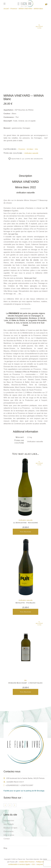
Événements (9, 831)
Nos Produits (9, 824)
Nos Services (9, 821)
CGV (33, 864)
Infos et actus (9, 835)
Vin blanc (30, 149)
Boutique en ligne (10, 828)
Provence (22, 149)
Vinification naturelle (31, 153)
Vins (36, 149)
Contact (7, 839)
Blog (5, 848)
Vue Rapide (25, 532)
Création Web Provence (27, 862)
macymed (40, 864)
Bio (25, 680)
